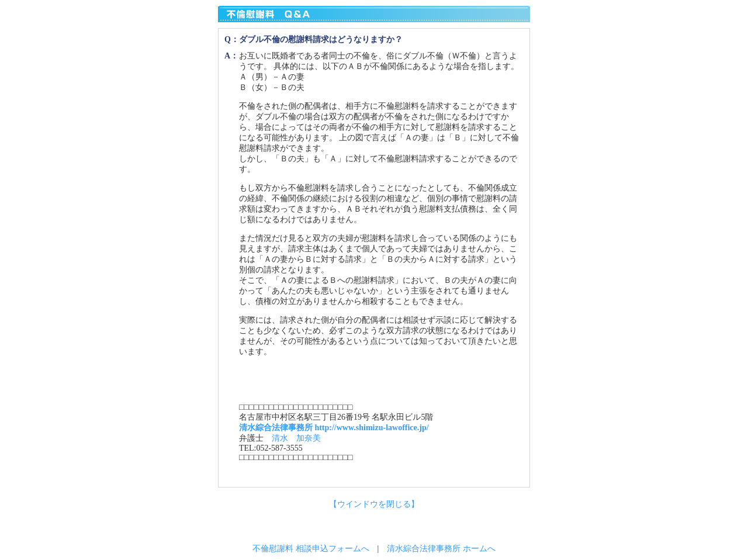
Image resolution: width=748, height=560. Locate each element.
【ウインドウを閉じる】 (374, 504)
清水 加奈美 (296, 438)
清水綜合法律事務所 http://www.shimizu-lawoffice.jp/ (334, 428)
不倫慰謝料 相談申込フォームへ (311, 549)
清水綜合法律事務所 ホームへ (441, 549)
